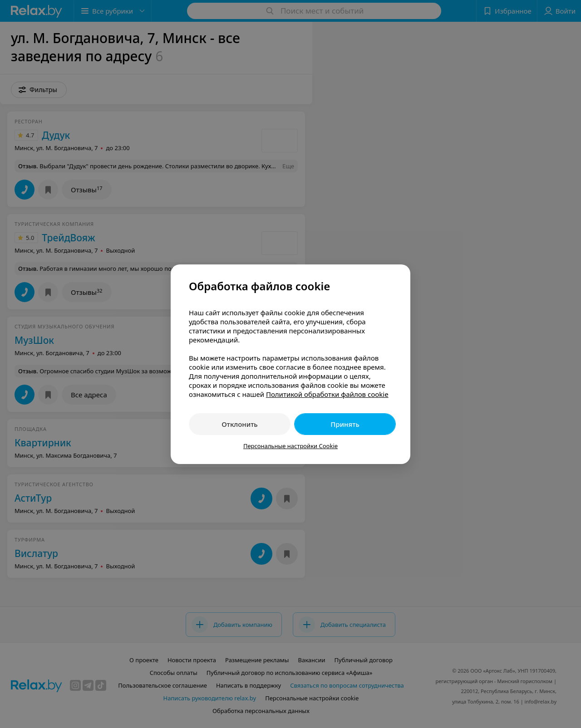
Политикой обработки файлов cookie (327, 394)
